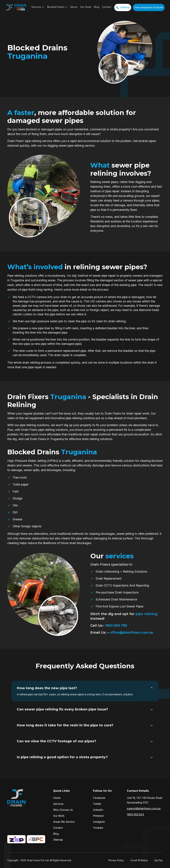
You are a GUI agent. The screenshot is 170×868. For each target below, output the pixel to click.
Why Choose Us (63, 810)
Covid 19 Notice (139, 860)
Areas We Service (64, 822)
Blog (97, 7)
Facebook (99, 798)
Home (57, 798)
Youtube (98, 828)
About (74, 7)
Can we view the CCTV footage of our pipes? (56, 741)
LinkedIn (98, 810)
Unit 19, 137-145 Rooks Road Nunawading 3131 (145, 800)
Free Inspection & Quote (149, 7)
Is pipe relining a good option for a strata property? (62, 757)
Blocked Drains (56, 7)
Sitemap (58, 840)
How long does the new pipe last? (47, 688)
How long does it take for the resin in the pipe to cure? (65, 725)
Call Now (123, 7)
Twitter (97, 804)
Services (36, 7)
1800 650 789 (116, 625)
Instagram (99, 822)
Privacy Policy (116, 860)
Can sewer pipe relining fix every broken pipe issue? (62, 709)
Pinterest (98, 816)
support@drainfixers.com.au (144, 808)
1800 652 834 (135, 814)
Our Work (86, 7)
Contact (107, 7)
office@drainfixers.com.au (132, 632)
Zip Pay (159, 860)
